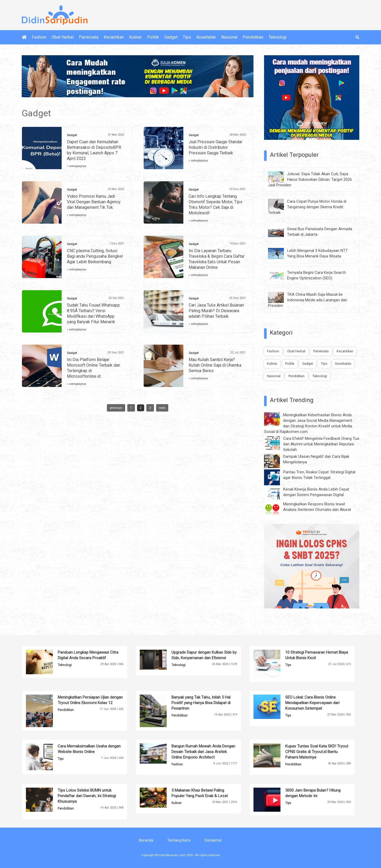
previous (116, 408)
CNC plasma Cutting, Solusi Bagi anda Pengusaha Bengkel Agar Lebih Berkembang (95, 256)
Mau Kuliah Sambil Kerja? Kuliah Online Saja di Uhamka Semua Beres (215, 365)
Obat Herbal (63, 37)
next (162, 408)
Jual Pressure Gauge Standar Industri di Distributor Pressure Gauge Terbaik (216, 147)
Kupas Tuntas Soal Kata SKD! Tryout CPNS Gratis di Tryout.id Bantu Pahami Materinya (317, 752)
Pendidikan (253, 37)
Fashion (39, 37)
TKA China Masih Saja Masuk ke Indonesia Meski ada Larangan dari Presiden (308, 300)
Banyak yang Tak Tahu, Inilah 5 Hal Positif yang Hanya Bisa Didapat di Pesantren (201, 703)
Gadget (171, 37)
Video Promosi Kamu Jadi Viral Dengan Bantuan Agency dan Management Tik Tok (94, 202)
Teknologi (278, 37)
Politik (153, 37)
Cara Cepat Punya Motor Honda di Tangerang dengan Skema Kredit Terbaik (307, 207)
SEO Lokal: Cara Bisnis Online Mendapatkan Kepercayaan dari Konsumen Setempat (312, 703)
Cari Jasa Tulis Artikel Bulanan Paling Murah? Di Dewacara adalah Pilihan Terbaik (216, 311)
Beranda (146, 840)
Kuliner (135, 37)
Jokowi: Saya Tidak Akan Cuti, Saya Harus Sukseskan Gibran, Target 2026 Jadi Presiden (310, 179)
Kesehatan (206, 37)
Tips (187, 37)
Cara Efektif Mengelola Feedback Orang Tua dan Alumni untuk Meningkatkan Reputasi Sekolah (321, 444)
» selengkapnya (77, 166)
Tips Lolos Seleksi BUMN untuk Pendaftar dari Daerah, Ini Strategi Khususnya (87, 796)
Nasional (229, 37)
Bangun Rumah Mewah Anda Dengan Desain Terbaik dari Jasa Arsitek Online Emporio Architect (203, 752)
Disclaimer (213, 840)
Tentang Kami (179, 840)
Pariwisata (89, 37)
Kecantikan (114, 37)
